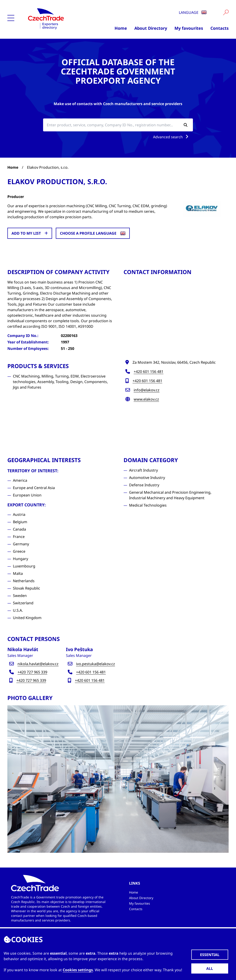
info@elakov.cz (147, 390)
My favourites (189, 28)
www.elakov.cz (146, 399)
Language (193, 12)
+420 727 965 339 (32, 672)
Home (121, 28)
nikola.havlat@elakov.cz (38, 664)
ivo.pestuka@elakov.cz (96, 664)
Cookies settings (78, 970)
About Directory (151, 28)
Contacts (220, 28)
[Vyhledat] (226, 12)
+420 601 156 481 (149, 372)
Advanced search (172, 137)
